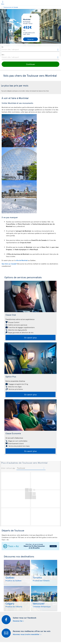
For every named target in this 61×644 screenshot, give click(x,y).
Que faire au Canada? (9, 264)
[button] (30, 64)
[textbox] (30, 49)
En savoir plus (30, 338)
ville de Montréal (22, 260)
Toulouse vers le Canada (11, 7)
